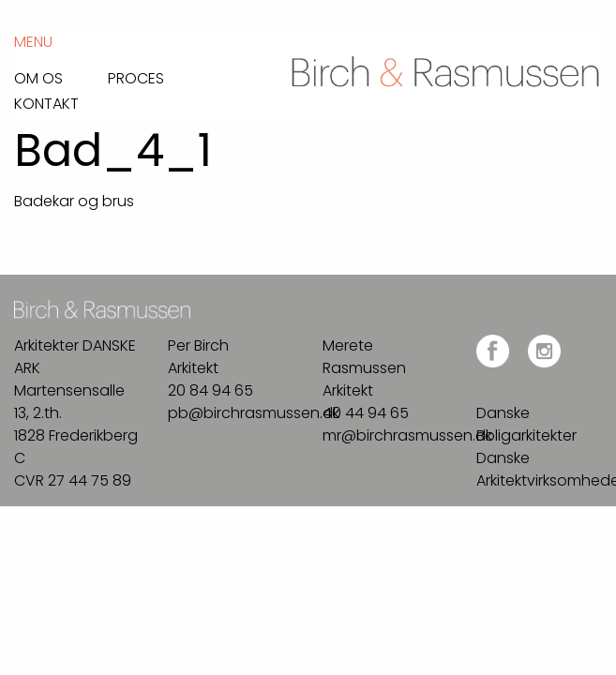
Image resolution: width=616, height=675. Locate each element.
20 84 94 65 (210, 390)
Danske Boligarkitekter (526, 424)
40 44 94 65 (366, 413)
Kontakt (46, 102)
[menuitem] (61, 74)
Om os (38, 77)
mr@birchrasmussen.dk (407, 435)
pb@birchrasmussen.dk (254, 413)
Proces (136, 77)
